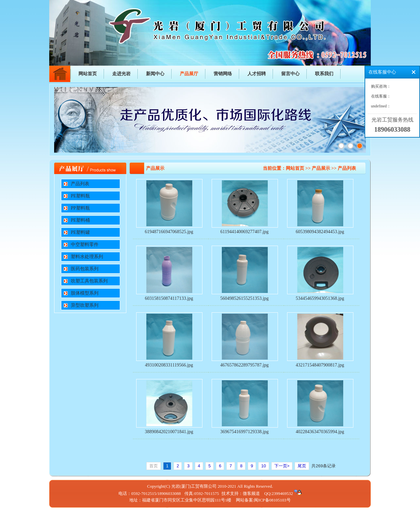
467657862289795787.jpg (244, 365)
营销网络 (223, 74)
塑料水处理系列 (87, 257)
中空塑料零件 (85, 244)
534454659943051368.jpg (320, 298)
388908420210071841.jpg (169, 432)
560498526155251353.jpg (244, 298)
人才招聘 (257, 74)
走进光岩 (121, 74)
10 (263, 466)
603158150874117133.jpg (169, 298)
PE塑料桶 (80, 220)
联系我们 (324, 74)
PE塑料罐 (80, 232)
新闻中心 (155, 74)
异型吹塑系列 (85, 305)
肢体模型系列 (85, 293)
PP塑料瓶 (80, 208)
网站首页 (88, 74)
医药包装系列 (85, 269)
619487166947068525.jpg (169, 232)
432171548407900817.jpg (320, 365)
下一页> (282, 466)
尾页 (302, 466)
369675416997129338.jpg (244, 432)
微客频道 (251, 493)
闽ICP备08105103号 (272, 500)
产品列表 (80, 184)
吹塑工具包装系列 (89, 281)
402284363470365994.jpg (320, 432)
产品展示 (321, 168)
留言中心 (290, 74)
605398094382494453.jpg (320, 232)
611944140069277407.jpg (245, 232)
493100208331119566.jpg (169, 365)
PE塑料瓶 (80, 196)
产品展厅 (189, 74)
